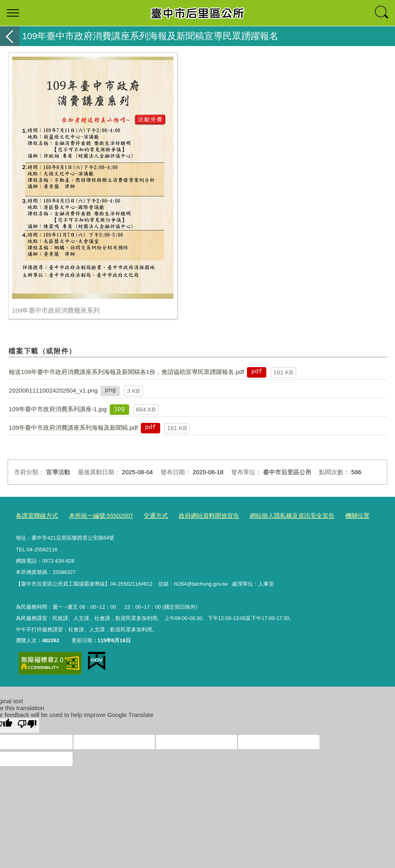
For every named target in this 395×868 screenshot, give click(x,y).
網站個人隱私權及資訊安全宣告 (261, 515)
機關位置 (320, 515)
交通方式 (140, 515)
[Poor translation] (27, 723)
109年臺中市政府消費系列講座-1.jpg (58, 409)
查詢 (382, 13)
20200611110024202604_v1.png (53, 390)
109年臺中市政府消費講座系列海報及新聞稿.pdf (73, 428)
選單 (13, 13)
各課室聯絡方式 (34, 515)
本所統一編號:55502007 (91, 515)
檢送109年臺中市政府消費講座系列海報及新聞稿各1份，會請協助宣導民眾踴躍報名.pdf (126, 372)
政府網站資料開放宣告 (188, 515)
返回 (10, 36)
